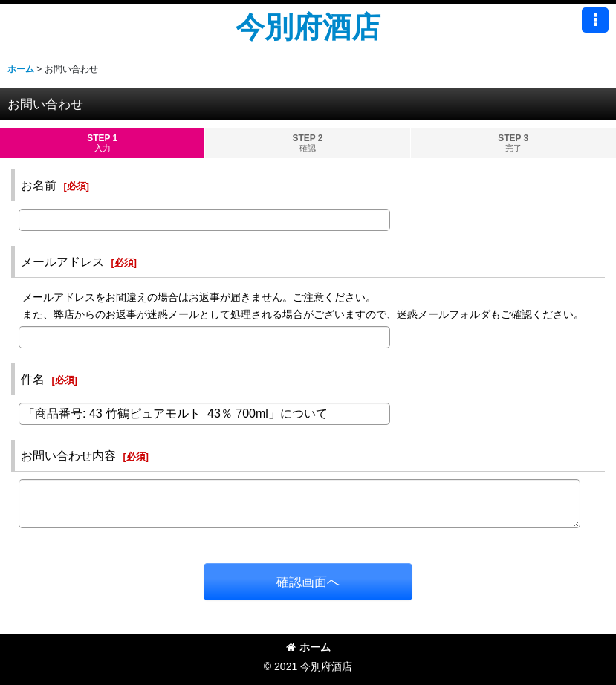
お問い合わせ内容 (68, 455)
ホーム (308, 647)
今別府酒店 (308, 27)
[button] (595, 20)
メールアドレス (62, 262)
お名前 (39, 185)
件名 (33, 379)
